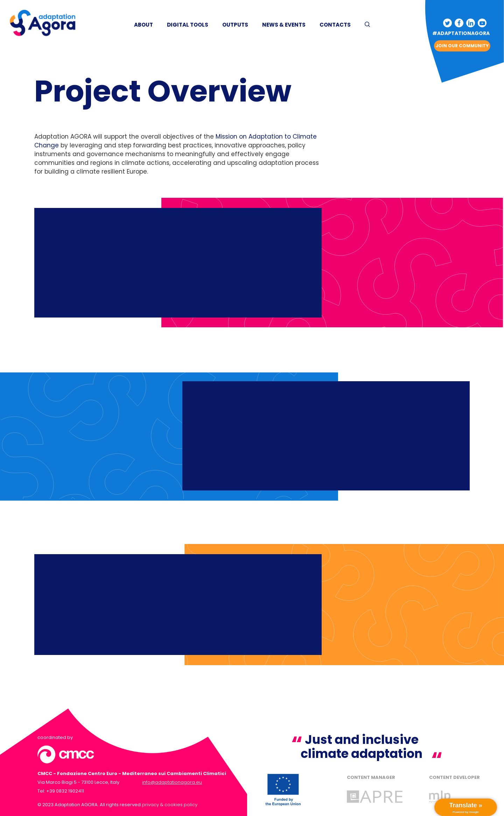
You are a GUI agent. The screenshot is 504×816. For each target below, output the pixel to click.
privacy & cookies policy (170, 805)
